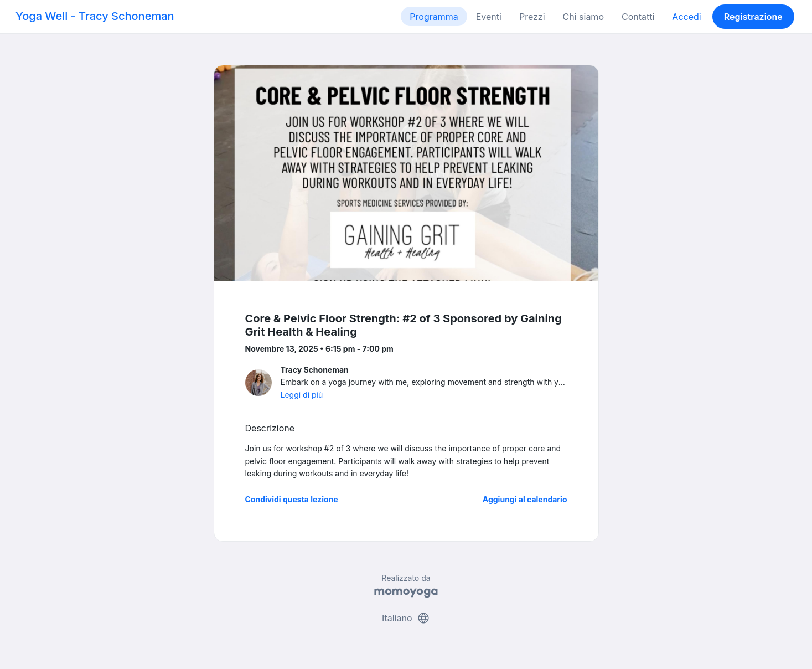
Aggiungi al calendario (525, 499)
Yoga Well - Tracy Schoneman (95, 16)
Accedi (686, 17)
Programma (434, 17)
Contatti (638, 17)
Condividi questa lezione (292, 499)
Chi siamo (583, 17)
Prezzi (532, 17)
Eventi (489, 17)
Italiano (406, 618)
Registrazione (753, 17)
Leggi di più (302, 395)
